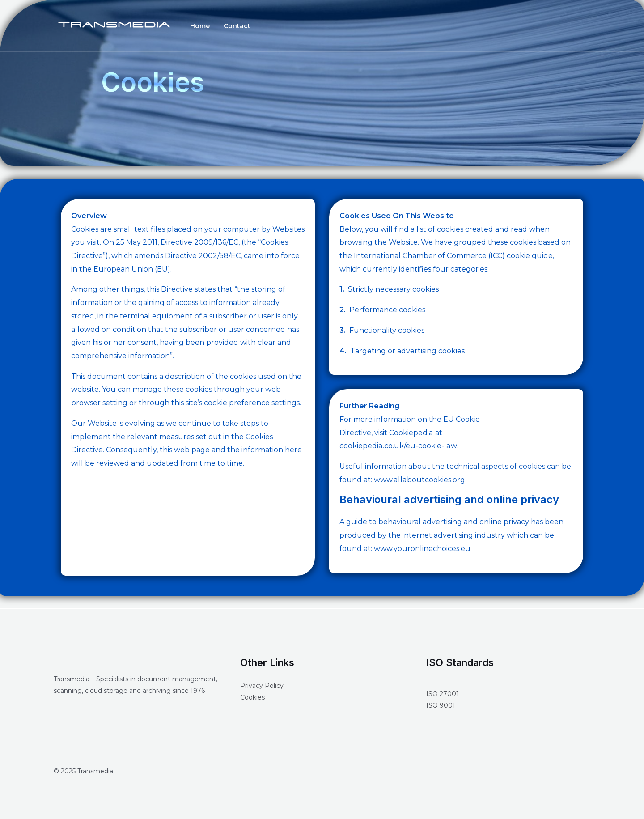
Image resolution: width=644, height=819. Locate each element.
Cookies (252, 697)
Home (197, 26)
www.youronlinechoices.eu (422, 549)
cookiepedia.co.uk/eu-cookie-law (398, 446)
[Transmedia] (114, 25)
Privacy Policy (262, 686)
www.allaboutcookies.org (419, 480)
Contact (229, 26)
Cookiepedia (411, 433)
